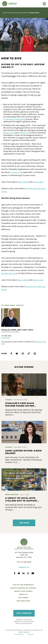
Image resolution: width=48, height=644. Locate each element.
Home (5, 13)
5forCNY (27, 13)
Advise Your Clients (23, 591)
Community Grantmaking (14, 119)
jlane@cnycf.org (8, 273)
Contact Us (24, 567)
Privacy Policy (19, 634)
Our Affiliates (23, 601)
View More (24, 523)
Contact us (16, 172)
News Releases (12, 495)
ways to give (38, 182)
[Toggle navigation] (44, 4)
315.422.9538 (26, 562)
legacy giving (23, 182)
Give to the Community (16, 13)
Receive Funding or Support (23, 588)
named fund (24, 133)
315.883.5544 (6, 336)
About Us (23, 594)
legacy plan (10, 133)
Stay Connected (24, 613)
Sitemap (31, 634)
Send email (5, 338)
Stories (9, 400)
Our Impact (23, 598)
